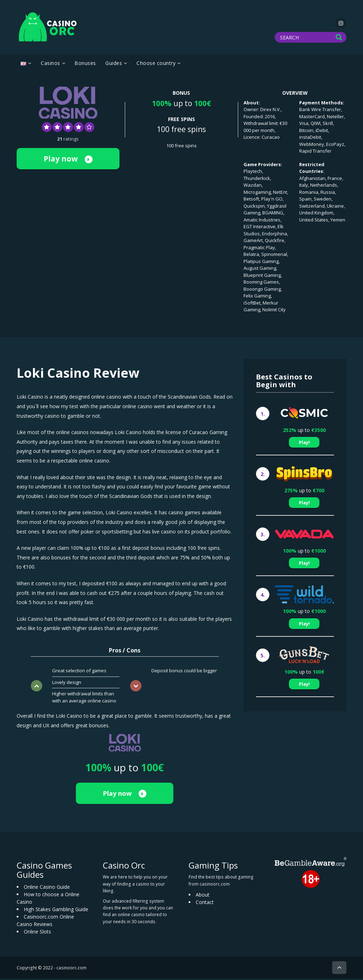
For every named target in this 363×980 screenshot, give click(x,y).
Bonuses (85, 64)
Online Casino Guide (47, 888)
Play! (304, 443)
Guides (114, 64)
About (203, 896)
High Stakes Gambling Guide (56, 910)
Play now (68, 160)
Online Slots (37, 933)
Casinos (51, 64)
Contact (205, 903)
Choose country (156, 64)
